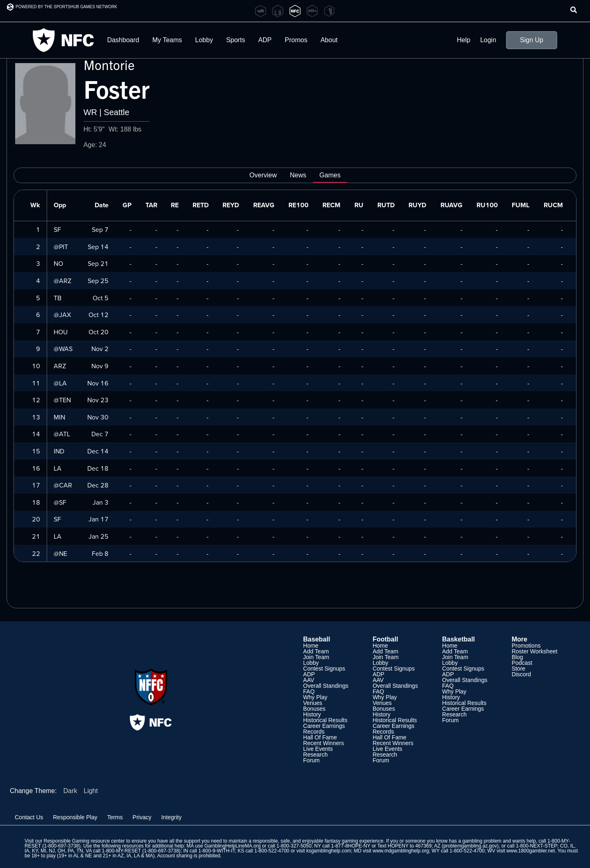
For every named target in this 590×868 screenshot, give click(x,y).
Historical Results (325, 720)
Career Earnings (324, 726)
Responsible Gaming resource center (84, 841)
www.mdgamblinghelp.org (401, 851)
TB (58, 298)
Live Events (318, 749)
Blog (517, 657)
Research (315, 755)
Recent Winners (324, 743)
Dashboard (123, 40)
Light (91, 791)
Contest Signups (324, 669)
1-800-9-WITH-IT (217, 851)
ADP (265, 40)
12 (36, 400)
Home (311, 646)
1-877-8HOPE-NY (351, 846)
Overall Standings (326, 686)
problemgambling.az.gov (470, 846)
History (312, 714)
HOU (61, 332)
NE (63, 553)
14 (36, 434)
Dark (70, 791)
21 (36, 536)
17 (36, 485)
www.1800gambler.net (531, 851)
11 (36, 383)
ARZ (65, 281)
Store (519, 669)
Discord (521, 674)
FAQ (309, 691)
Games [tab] (330, 175)
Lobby (204, 40)
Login (488, 40)
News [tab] (298, 175)
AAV (309, 680)
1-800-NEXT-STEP (537, 846)
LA (63, 383)
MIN (59, 417)
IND (59, 451)
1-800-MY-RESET (121, 851)
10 (36, 366)
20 (36, 519)
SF (57, 229)
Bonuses (314, 709)
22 (36, 553)
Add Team (316, 651)
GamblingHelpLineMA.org (233, 846)
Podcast (522, 663)
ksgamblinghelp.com (328, 851)
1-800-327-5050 (294, 846)
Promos (296, 40)
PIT (64, 247)
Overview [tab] (263, 175)
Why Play (315, 697)
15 (36, 451)
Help (464, 40)
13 (36, 417)
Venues (313, 703)
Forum (311, 760)
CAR (66, 485)
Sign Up (532, 40)
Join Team (316, 657)
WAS (66, 349)
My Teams (167, 40)
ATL (65, 434)
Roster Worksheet (535, 651)
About (329, 40)
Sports (236, 40)
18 (36, 502)
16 (36, 468)
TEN (65, 400)
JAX (65, 315)
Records (314, 732)
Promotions (526, 646)
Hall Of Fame (320, 737)
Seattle (116, 112)
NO (58, 263)
